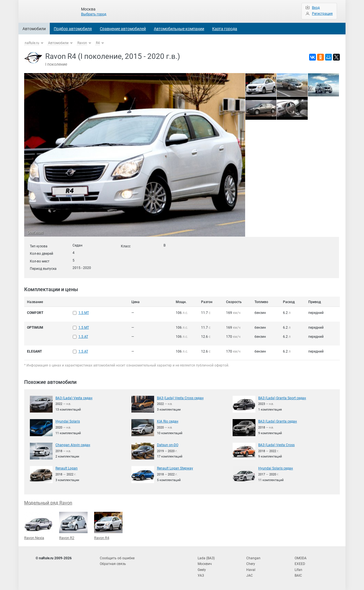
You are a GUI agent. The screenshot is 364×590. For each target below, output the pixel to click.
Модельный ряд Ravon (48, 503)
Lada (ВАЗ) (206, 558)
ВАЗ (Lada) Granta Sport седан (282, 398)
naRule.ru (32, 43)
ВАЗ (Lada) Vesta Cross (276, 445)
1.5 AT (83, 337)
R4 (98, 43)
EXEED (300, 564)
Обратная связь (113, 564)
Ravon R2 (73, 526)
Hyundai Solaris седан (276, 468)
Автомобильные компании (179, 29)
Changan (253, 558)
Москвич (205, 564)
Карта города (225, 29)
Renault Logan (67, 468)
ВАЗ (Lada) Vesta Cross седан (180, 398)
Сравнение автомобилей (123, 29)
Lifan (298, 570)
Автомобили (34, 29)
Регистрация (322, 14)
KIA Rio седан (168, 421)
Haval (251, 570)
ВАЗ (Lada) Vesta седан (74, 398)
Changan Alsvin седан (73, 445)
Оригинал (35, 232)
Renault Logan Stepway (175, 468)
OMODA (301, 558)
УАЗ (201, 575)
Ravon (82, 43)
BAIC (298, 575)
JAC (250, 575)
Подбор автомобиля (73, 29)
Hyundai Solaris (68, 421)
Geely (202, 570)
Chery (251, 564)
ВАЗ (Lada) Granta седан (278, 421)
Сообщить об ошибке (117, 558)
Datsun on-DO (168, 445)
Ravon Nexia (38, 526)
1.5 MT (84, 313)
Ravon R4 (108, 526)
